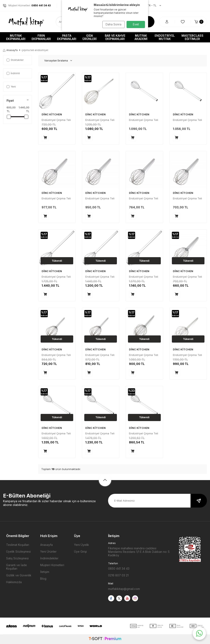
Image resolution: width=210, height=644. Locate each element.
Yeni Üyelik (82, 545)
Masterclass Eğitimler (192, 37)
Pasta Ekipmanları (67, 37)
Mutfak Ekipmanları (16, 37)
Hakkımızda (14, 582)
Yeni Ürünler (48, 551)
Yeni (11, 87)
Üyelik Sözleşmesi (18, 551)
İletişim (45, 572)
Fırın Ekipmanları (41, 37)
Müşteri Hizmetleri (52, 565)
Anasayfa (10, 50)
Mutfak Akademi (141, 37)
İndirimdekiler (49, 558)
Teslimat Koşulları (18, 545)
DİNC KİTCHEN (52, 114)
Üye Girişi (80, 551)
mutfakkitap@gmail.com (124, 589)
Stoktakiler (15, 60)
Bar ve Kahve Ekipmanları (115, 37)
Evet (136, 24)
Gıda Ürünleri (90, 37)
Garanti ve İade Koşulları (17, 567)
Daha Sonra (112, 24)
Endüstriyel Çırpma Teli (144, 120)
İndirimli (13, 73)
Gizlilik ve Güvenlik (19, 575)
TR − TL (152, 6)
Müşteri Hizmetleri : (27, 6)
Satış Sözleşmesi (17, 558)
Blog (43, 579)
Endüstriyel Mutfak (165, 37)
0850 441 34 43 (119, 568)
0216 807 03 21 (118, 575)
